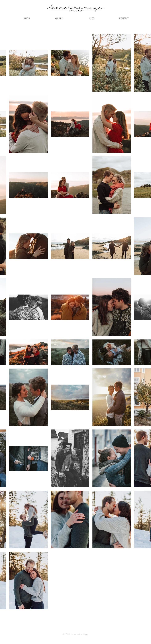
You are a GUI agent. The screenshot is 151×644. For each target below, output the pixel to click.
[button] (92, 18)
